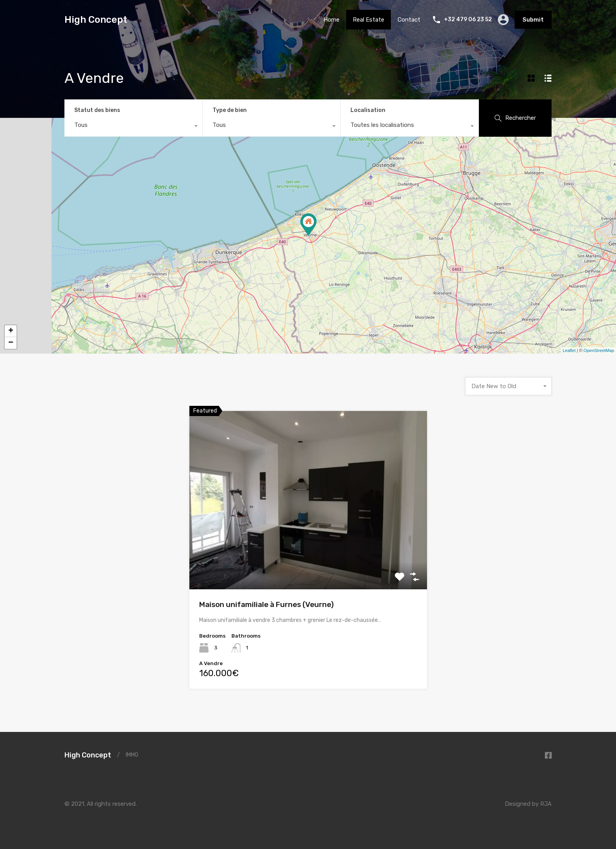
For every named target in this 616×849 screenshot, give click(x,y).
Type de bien (230, 110)
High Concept (96, 20)
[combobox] (133, 127)
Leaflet (569, 350)
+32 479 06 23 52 (468, 20)
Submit (533, 20)
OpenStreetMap (599, 350)
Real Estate (368, 20)
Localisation (368, 110)
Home (331, 20)
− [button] (11, 343)
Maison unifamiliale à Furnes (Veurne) (267, 604)
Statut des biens (97, 110)
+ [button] (11, 331)
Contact (409, 20)
